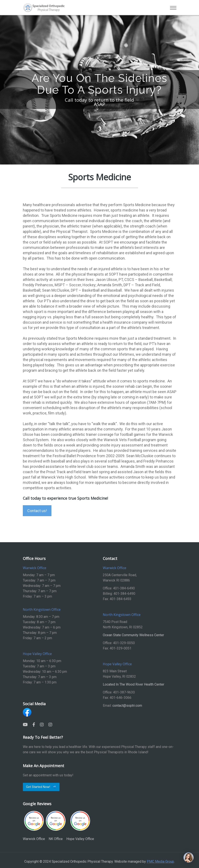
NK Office (56, 826)
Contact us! (37, 511)
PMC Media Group (160, 861)
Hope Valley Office (80, 826)
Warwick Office (34, 826)
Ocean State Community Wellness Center (133, 635)
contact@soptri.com (127, 706)
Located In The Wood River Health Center (134, 684)
